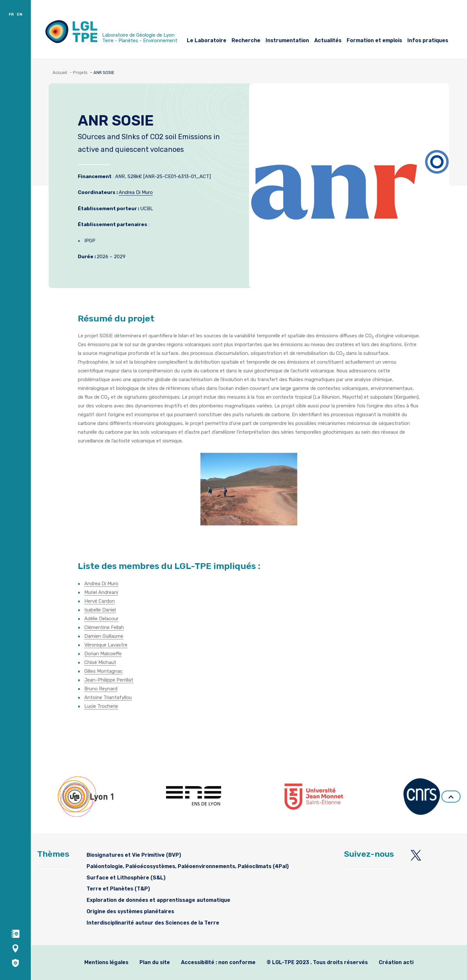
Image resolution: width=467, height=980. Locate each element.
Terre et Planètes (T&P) (118, 889)
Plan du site (155, 962)
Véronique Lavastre (106, 645)
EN (20, 14)
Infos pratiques (428, 40)
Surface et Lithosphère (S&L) (126, 878)
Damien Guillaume (104, 636)
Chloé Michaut (100, 662)
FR (11, 14)
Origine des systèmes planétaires (130, 911)
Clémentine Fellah (104, 627)
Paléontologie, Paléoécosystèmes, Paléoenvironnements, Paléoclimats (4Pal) (188, 866)
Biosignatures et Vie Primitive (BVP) (134, 855)
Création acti (396, 962)
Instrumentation (287, 40)
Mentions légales (106, 962)
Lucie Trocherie (101, 706)
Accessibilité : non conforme (218, 962)
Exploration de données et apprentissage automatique (158, 900)
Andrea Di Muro (136, 192)
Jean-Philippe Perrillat (109, 680)
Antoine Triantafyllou (108, 697)
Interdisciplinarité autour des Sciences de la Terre (153, 923)
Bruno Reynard (101, 689)
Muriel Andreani (101, 592)
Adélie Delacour (101, 619)
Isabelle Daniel (100, 610)
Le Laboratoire (207, 40)
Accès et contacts (60, 9)
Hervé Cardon (100, 601)
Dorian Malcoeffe (103, 654)
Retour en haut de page (451, 797)
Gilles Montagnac (103, 671)
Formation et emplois (374, 40)
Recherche (246, 40)
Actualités (328, 40)
